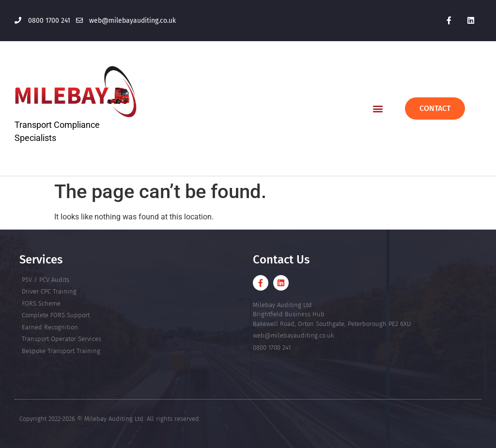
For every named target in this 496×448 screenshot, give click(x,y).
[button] (378, 108)
